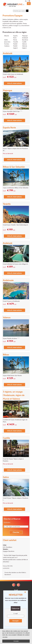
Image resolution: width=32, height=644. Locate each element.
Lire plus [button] (5, 637)
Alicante (7, 36)
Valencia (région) (25, 47)
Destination (7, 522)
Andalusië (25, 38)
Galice (6, 40)
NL (26, 1)
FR (29, 1)
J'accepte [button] (16, 641)
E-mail (16, 613)
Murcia (15, 40)
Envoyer (16, 621)
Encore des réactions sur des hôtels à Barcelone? (15, 573)
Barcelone (25, 40)
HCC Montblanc (8, 547)
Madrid (15, 44)
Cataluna (7, 46)
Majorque (25, 36)
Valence (24, 44)
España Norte (15, 37)
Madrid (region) (15, 47)
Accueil (16, 590)
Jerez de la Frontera (7, 43)
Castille (24, 42)
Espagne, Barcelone (9, 551)
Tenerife (16, 42)
